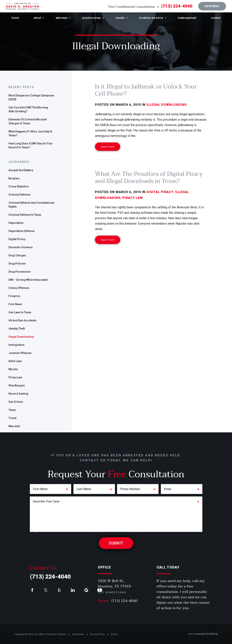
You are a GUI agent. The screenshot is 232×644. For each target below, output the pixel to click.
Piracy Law (15, 377)
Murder (13, 369)
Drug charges (17, 255)
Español (212, 6)
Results (120, 18)
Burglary (14, 178)
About (37, 18)
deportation (16, 223)
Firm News (15, 304)
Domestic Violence (21, 247)
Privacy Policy (97, 634)
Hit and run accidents (22, 320)
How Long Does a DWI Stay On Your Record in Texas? (31, 145)
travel (13, 418)
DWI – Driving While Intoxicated (28, 280)
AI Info (114, 634)
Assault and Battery (21, 170)
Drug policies (17, 264)
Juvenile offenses (20, 353)
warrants (14, 426)
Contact (216, 18)
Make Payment (187, 18)
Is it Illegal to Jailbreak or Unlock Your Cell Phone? (146, 90)
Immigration (16, 345)
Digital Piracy (17, 239)
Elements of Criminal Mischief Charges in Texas (28, 121)
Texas (12, 410)
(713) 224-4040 (177, 6)
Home (15, 18)
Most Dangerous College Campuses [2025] (31, 97)
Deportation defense (22, 231)
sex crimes (16, 402)
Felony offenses (19, 288)
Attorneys (62, 18)
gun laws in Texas (20, 312)
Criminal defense (19, 195)
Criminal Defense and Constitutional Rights (31, 205)
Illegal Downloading (21, 337)
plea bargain (17, 386)
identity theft (17, 329)
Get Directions (112, 592)
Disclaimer (78, 634)
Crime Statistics (19, 186)
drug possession (20, 272)
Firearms (14, 296)
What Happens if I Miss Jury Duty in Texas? (30, 133)
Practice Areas (92, 18)
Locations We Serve (151, 18)
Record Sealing (18, 394)
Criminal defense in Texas (25, 215)
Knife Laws (15, 361)
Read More (108, 147)
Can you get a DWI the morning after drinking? (28, 109)
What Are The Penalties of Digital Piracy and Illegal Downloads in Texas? (149, 178)
